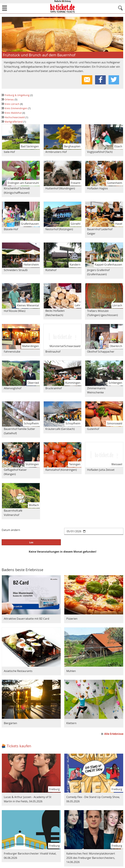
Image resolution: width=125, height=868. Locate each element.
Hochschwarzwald (15, 118)
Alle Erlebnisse (114, 734)
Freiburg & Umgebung (17, 95)
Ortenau (10, 100)
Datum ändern (11, 530)
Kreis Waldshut (13, 113)
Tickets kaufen (19, 746)
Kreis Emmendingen (16, 109)
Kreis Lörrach (12, 104)
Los (31, 543)
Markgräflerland (14, 122)
